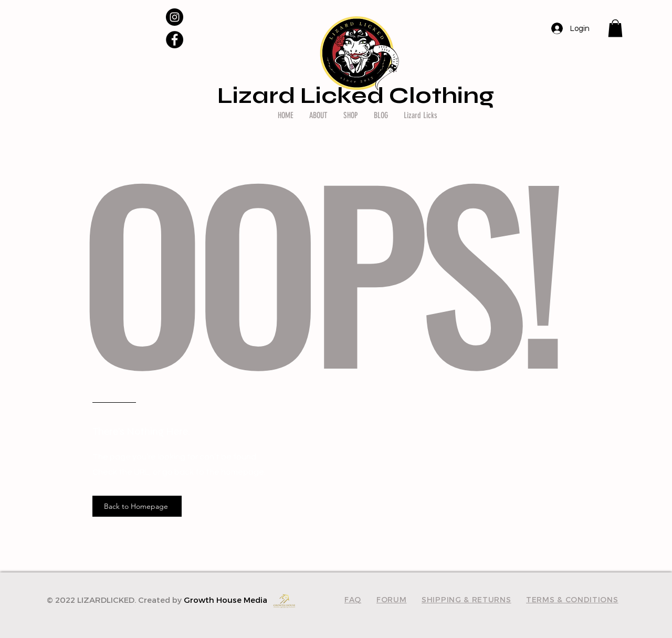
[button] (615, 28)
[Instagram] (175, 17)
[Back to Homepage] (137, 506)
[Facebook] (175, 40)
